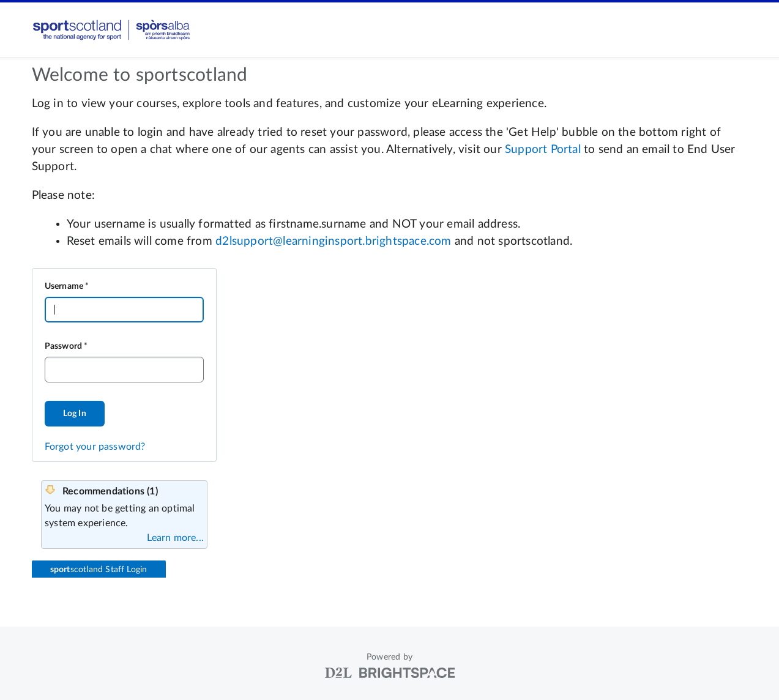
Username (64, 286)
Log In (75, 414)
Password (64, 346)
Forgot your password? (95, 447)
